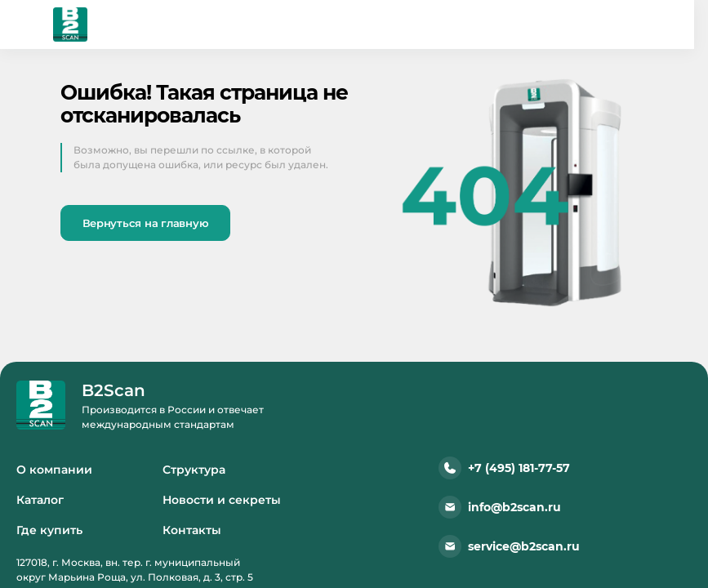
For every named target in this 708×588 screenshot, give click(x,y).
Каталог (40, 500)
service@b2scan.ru (509, 546)
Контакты (192, 530)
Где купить (49, 530)
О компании (54, 470)
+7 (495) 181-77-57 (504, 468)
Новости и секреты (222, 500)
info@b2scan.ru (500, 507)
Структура (194, 470)
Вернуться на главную (146, 223)
